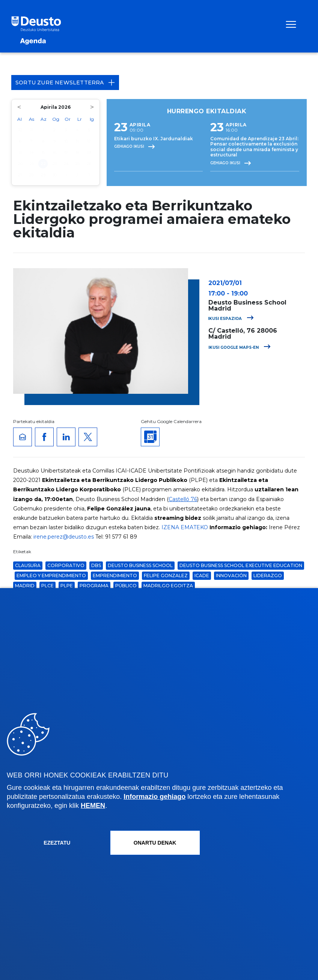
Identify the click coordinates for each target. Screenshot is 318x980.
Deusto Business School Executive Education (241, 565)
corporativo (66, 565)
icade (202, 576)
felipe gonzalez (166, 576)
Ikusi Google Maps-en (240, 347)
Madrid (25, 586)
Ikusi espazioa (231, 319)
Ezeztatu (57, 843)
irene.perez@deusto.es (64, 537)
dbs (96, 565)
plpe (67, 586)
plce (47, 586)
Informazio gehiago (154, 797)
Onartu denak (155, 843)
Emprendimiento (115, 576)
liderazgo (268, 576)
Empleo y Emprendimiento (51, 576)
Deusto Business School (140, 565)
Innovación (231, 576)
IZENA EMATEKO (185, 527)
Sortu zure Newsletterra (65, 83)
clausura (28, 565)
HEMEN (93, 806)
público (126, 586)
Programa (94, 586)
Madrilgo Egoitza (168, 586)
